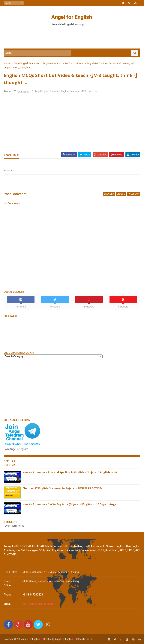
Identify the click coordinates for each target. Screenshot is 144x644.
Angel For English (64, 639)
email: (7, 604)
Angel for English (72, 17)
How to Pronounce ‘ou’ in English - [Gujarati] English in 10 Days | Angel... (71, 504)
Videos (80, 63)
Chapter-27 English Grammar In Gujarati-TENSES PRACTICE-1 (63, 488)
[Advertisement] (72, 37)
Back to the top (85, 639)
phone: (8, 595)
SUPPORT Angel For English (39, 604)
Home (7, 63)
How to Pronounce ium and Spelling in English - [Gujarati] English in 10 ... (71, 472)
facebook (134, 194)
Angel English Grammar (26, 63)
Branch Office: (8, 583)
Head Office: (11, 572)
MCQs (69, 63)
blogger (109, 194)
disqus (121, 194)
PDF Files (10, 465)
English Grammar (52, 63)
